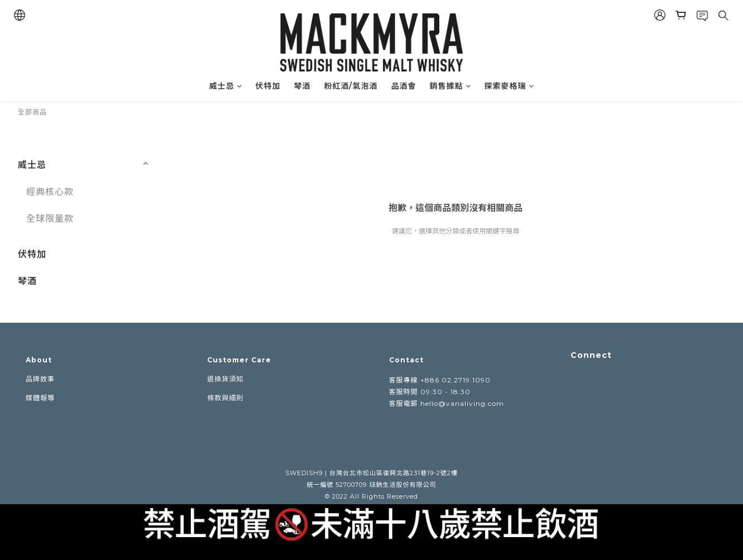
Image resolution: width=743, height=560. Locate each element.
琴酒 (303, 86)
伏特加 (268, 86)
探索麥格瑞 (509, 86)
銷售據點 (450, 86)
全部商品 (32, 112)
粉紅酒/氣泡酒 (351, 86)
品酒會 (404, 86)
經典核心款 (50, 192)
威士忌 (226, 86)
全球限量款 (50, 219)
